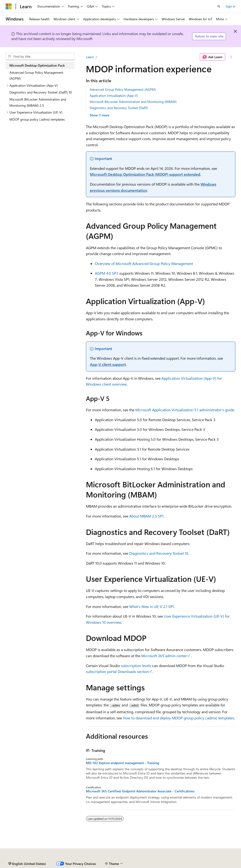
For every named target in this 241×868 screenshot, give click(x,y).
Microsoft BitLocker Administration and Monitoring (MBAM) (133, 102)
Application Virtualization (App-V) (114, 96)
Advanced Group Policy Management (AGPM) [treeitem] (36, 75)
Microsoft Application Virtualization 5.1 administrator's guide (185, 410)
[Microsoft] (9, 6)
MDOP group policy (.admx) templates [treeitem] (37, 119)
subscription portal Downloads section (117, 671)
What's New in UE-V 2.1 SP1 (152, 606)
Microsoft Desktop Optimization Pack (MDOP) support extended (145, 174)
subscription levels (136, 666)
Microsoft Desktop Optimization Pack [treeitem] (37, 65)
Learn (90, 57)
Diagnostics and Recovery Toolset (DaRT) (119, 108)
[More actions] (231, 57)
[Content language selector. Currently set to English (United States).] (27, 864)
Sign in (230, 6)
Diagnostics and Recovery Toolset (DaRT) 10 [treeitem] (41, 92)
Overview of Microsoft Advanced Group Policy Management (144, 263)
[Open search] (219, 6)
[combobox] (40, 57)
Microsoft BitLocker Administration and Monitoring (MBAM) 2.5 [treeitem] (38, 102)
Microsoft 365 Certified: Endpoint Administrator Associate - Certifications (140, 791)
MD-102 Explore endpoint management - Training (123, 763)
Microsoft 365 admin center (164, 656)
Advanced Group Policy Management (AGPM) (123, 89)
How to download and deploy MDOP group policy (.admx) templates (179, 718)
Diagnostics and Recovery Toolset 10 (159, 553)
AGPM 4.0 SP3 (107, 273)
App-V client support (108, 364)
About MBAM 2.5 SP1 (146, 516)
